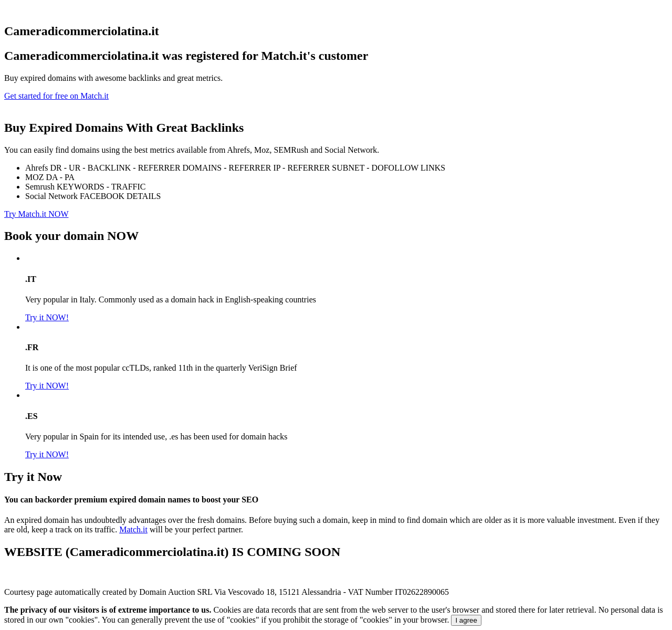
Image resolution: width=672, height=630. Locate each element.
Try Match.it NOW (36, 214)
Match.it (133, 529)
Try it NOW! (47, 317)
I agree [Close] (466, 620)
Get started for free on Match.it (56, 96)
